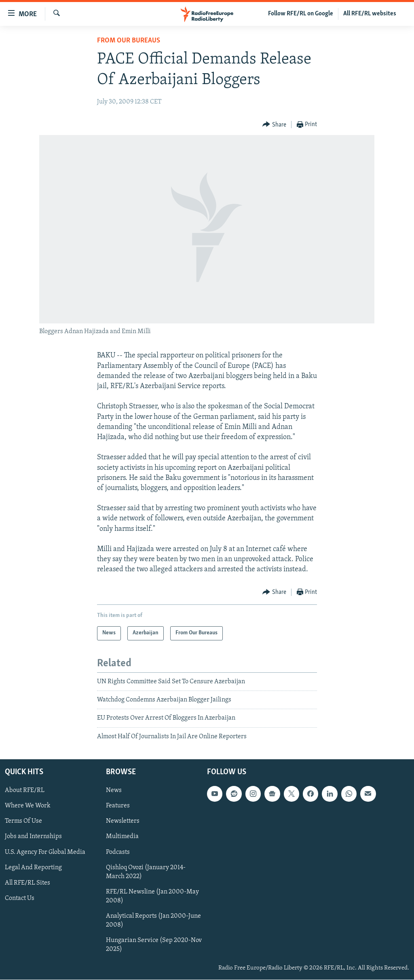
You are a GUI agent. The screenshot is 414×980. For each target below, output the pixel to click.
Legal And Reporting (33, 868)
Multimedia (122, 837)
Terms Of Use (23, 822)
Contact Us (20, 898)
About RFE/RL (25, 791)
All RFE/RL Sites (27, 883)
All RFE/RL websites (370, 14)
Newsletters (123, 822)
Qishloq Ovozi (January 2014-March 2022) (146, 872)
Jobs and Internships (33, 837)
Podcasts (118, 852)
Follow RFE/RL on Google (301, 14)
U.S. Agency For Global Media (45, 852)
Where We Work (28, 806)
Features (118, 806)
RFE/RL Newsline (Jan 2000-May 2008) (152, 896)
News (114, 791)
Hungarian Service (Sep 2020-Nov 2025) (154, 945)
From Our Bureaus (129, 41)
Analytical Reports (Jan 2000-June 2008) (153, 921)
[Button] (274, 125)
